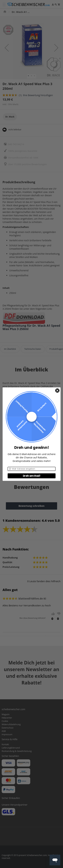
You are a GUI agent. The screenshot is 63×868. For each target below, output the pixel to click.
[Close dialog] (57, 390)
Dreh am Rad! (31, 476)
